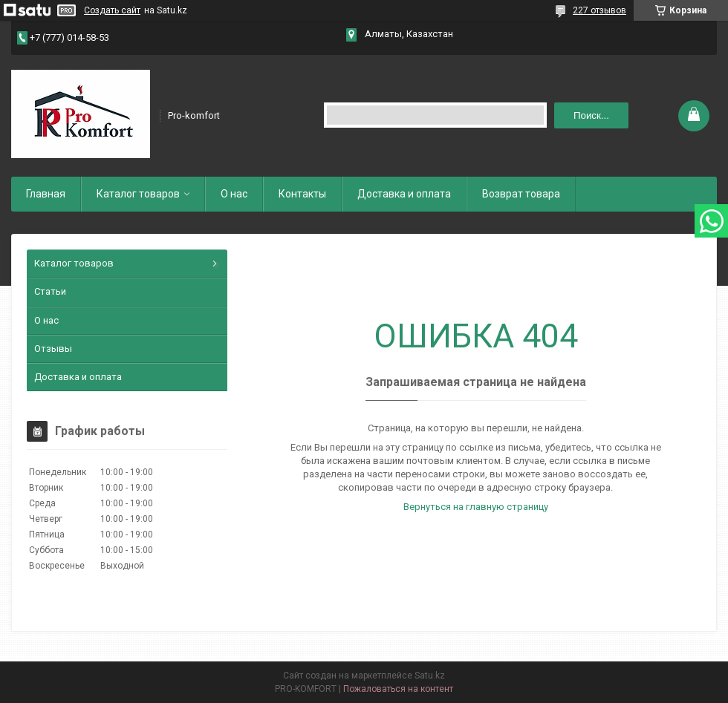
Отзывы (53, 349)
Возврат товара (521, 194)
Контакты (302, 194)
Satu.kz (430, 676)
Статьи (50, 291)
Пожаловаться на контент (398, 689)
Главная (46, 194)
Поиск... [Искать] (591, 115)
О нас (234, 194)
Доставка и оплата (404, 194)
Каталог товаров (138, 194)
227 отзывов (599, 10)
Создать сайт (112, 10)
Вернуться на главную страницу (476, 507)
